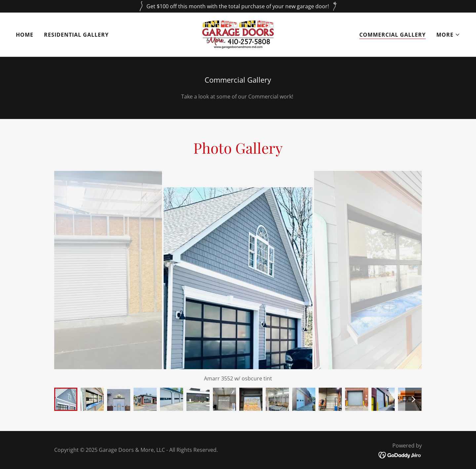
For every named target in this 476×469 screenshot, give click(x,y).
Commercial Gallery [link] (393, 35)
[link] (238, 34)
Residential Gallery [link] (76, 35)
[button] (448, 35)
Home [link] (25, 35)
